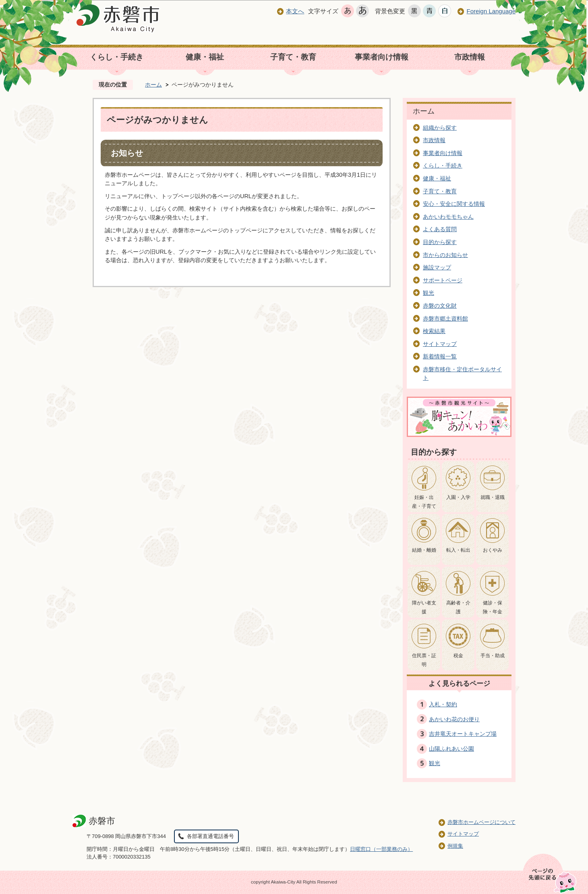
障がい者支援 (424, 607)
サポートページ (443, 280)
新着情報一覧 (440, 356)
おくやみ (493, 550)
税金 (458, 656)
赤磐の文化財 (440, 306)
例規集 (455, 846)
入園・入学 (458, 497)
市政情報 (470, 57)
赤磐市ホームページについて (481, 822)
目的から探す (440, 242)
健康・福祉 (205, 57)
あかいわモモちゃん (448, 217)
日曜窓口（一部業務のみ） (381, 849)
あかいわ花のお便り (454, 719)
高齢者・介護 (458, 607)
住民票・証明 (424, 660)
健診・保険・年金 (493, 607)
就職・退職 (493, 497)
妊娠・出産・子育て (424, 502)
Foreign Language (491, 11)
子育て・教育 (293, 57)
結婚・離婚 (424, 550)
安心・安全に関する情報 (454, 204)
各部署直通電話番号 (210, 836)
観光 (429, 293)
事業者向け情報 (382, 57)
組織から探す (440, 128)
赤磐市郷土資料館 (445, 319)
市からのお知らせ (445, 255)
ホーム (153, 85)
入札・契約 (443, 704)
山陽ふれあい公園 (451, 749)
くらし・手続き (117, 57)
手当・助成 (493, 656)
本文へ (295, 11)
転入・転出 (458, 550)
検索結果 (434, 331)
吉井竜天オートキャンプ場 (463, 734)
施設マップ (437, 267)
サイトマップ (440, 344)
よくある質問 (440, 229)
